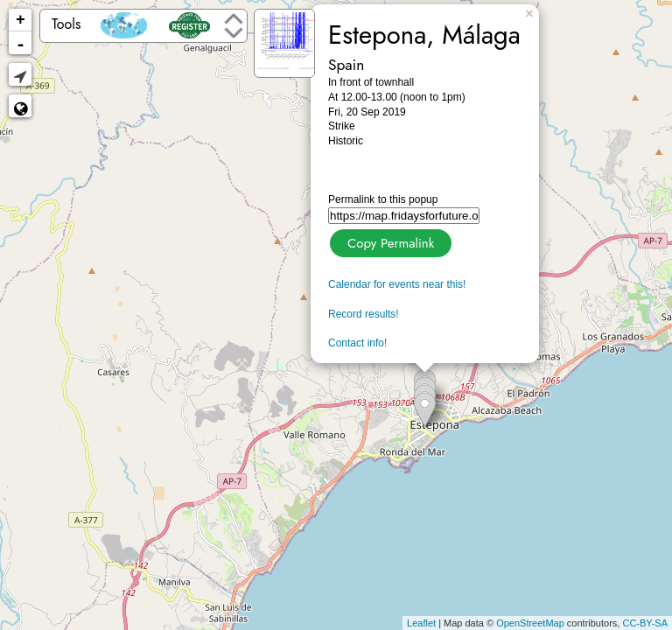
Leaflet (421, 623)
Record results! (364, 314)
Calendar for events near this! (397, 284)
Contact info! (357, 343)
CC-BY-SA (645, 623)
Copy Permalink (389, 241)
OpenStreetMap (530, 623)
